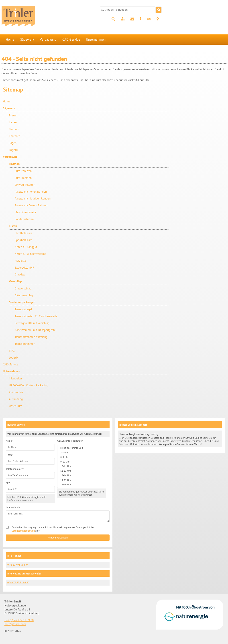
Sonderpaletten (24, 219)
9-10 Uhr (82, 462)
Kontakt (132, 19)
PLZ (8, 483)
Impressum (140, 19)
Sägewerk (27, 39)
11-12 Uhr (82, 471)
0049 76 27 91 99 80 (18, 582)
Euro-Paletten (23, 171)
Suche (113, 19)
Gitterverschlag (24, 295)
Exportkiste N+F (24, 268)
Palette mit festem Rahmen (31, 205)
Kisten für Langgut (26, 247)
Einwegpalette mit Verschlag (32, 323)
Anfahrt (158, 19)
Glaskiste (20, 274)
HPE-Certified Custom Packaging (28, 385)
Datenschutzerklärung (23, 531)
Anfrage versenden (58, 538)
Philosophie (16, 392)
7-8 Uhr (82, 453)
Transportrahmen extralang (31, 337)
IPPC (12, 351)
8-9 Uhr (82, 457)
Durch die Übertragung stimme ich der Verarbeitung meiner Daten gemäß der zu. (53, 529)
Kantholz (14, 136)
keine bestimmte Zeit (82, 448)
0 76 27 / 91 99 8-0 (17, 565)
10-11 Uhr (82, 466)
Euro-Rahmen (23, 178)
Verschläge (16, 281)
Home (10, 39)
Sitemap (123, 19)
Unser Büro (16, 406)
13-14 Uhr (82, 476)
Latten (13, 122)
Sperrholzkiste (23, 240)
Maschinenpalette (25, 212)
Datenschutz (149, 19)
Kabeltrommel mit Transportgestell (36, 330)
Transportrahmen (25, 344)
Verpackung (48, 39)
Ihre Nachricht (14, 507)
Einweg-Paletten (25, 185)
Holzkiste (20, 261)
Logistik (13, 150)
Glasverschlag (23, 288)
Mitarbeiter (15, 378)
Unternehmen (96, 39)
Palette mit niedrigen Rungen (33, 198)
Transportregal (23, 309)
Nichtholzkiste (23, 233)
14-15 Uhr (82, 480)
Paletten (14, 164)
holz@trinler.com (15, 624)
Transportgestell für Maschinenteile (36, 316)
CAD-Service (71, 39)
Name (9, 441)
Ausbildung (16, 399)
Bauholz (14, 129)
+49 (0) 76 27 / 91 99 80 (19, 620)
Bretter (13, 115)
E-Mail (10, 455)
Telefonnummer (15, 469)
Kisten (13, 226)
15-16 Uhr (82, 485)
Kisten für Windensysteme (31, 254)
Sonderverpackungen (22, 302)
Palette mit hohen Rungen (31, 192)
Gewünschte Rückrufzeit (70, 441)
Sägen (13, 143)
